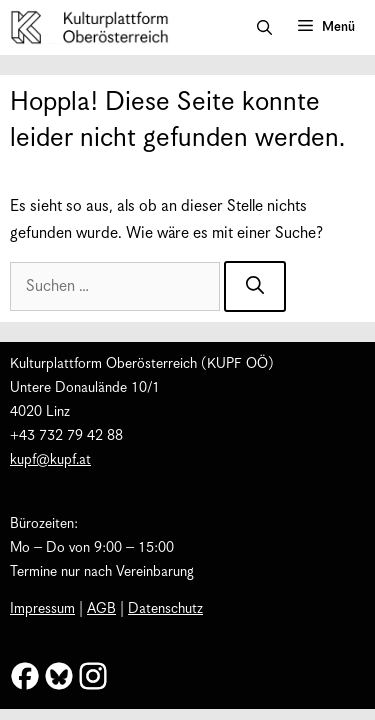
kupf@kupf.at (50, 460)
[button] (264, 28)
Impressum (42, 609)
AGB (101, 609)
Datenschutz (165, 609)
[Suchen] (255, 286)
